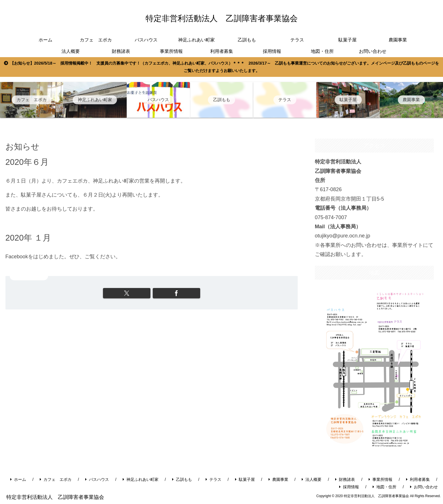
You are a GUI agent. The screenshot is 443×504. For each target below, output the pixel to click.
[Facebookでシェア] (174, 293)
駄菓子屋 (245, 479)
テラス (213, 479)
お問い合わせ (424, 487)
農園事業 (278, 479)
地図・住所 (385, 487)
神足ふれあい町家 (141, 479)
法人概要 (312, 479)
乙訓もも (182, 479)
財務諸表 (345, 479)
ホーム (18, 479)
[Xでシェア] (129, 293)
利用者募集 (418, 479)
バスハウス (97, 479)
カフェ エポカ (56, 479)
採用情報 (349, 487)
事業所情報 (381, 479)
